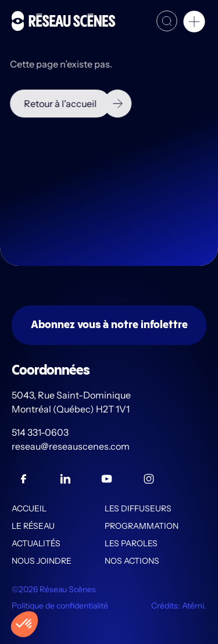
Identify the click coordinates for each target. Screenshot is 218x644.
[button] (194, 23)
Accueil (29, 508)
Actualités (36, 543)
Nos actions (132, 561)
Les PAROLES (131, 543)
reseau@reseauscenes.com (72, 446)
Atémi (193, 606)
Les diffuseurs (138, 508)
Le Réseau (33, 526)
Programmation (142, 526)
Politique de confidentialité (60, 606)
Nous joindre (42, 561)
